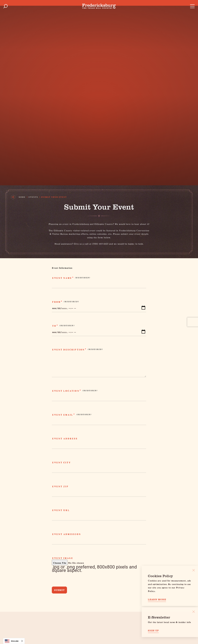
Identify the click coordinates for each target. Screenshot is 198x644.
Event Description (68, 350)
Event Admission (66, 534)
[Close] (194, 570)
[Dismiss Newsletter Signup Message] (194, 612)
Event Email (62, 415)
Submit (59, 590)
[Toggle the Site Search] (5, 6)
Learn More (157, 599)
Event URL (61, 510)
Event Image (62, 558)
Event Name (62, 278)
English (12, 641)
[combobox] (14, 641)
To (54, 326)
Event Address (65, 439)
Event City (61, 462)
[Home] (99, 6)
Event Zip (60, 486)
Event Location (65, 391)
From (56, 302)
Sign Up (153, 630)
